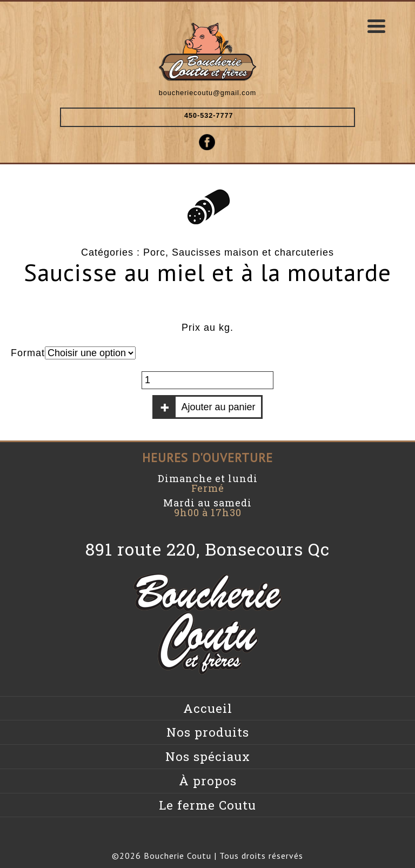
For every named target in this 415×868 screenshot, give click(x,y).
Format (28, 353)
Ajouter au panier (218, 407)
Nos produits (208, 732)
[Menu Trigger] (377, 26)
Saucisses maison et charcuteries (253, 252)
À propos (208, 781)
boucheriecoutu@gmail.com (207, 93)
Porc (154, 252)
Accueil (208, 708)
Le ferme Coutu (207, 805)
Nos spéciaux (208, 756)
